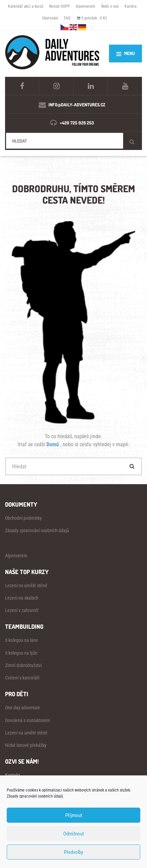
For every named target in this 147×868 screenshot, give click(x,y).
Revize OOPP (60, 6)
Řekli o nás (110, 6)
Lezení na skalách (22, 598)
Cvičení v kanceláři (22, 678)
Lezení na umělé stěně (26, 585)
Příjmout (74, 815)
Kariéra (131, 6)
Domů (53, 444)
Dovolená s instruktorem (28, 720)
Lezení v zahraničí (22, 610)
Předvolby (73, 852)
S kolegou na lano (22, 640)
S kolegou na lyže (21, 653)
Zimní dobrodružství (23, 665)
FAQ (67, 18)
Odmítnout (73, 834)
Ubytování (50, 18)
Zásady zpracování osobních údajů (37, 530)
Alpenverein (85, 6)
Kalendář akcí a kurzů (26, 6)
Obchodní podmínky (23, 518)
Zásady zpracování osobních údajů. (35, 796)
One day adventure (23, 708)
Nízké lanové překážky (26, 745)
